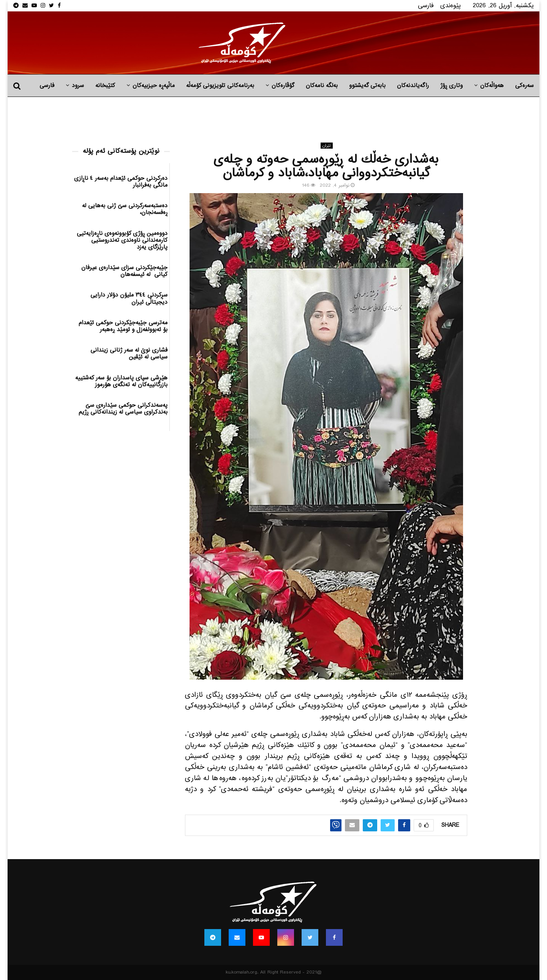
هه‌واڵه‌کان (492, 86)
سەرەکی (524, 86)
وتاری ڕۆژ (451, 86)
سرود (78, 86)
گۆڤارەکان (283, 86)
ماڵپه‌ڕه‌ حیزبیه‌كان (154, 86)
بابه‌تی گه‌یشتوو (367, 86)
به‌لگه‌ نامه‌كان (322, 86)
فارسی (426, 6)
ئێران (327, 146)
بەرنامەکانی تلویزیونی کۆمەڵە (220, 86)
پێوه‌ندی (451, 6)
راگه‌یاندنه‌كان (413, 86)
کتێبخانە (105, 86)
